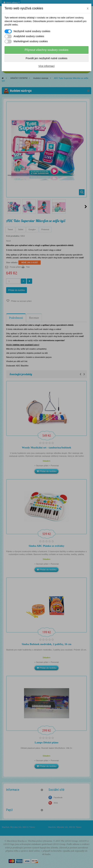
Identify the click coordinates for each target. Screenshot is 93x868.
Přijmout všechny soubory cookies (47, 50)
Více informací (46, 66)
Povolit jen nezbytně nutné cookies (46, 58)
